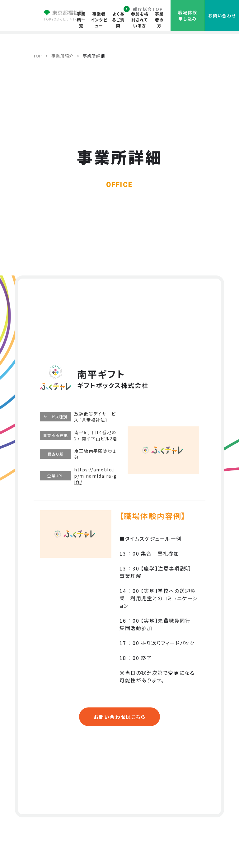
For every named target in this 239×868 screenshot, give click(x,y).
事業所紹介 (63, 56)
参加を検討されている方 (140, 20)
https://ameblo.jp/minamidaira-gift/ (95, 476)
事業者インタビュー (99, 20)
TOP (38, 56)
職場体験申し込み (188, 16)
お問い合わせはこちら (120, 717)
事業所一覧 (81, 20)
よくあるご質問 (118, 20)
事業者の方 (159, 20)
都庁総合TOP (148, 9)
